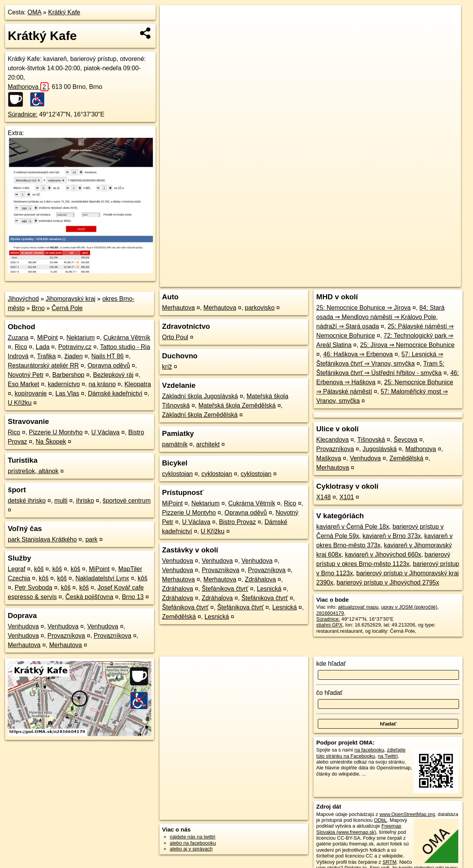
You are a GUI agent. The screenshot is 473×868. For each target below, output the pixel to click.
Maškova (329, 458)
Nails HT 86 (107, 356)
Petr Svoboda (34, 588)
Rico (21, 347)
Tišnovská (371, 440)
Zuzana (18, 338)
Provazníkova (66, 636)
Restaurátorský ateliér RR (43, 365)
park (91, 539)
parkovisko (260, 308)
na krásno (102, 384)
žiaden (74, 356)
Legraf (16, 569)
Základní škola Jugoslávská (200, 396)
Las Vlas (67, 393)
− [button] (173, 30)
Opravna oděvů (108, 365)
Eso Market (23, 384)
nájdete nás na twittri (193, 837)
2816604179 (330, 613)
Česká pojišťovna (89, 597)
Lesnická (269, 589)
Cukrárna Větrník (127, 338)
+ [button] (173, 18)
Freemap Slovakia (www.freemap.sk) (359, 829)
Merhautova (24, 645)
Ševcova (405, 440)
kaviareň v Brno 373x (392, 536)
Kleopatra (138, 384)
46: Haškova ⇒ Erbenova (358, 354)
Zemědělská (179, 617)
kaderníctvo (64, 384)
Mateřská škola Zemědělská (237, 405)
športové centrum (127, 501)
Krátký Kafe (64, 12)
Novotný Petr (26, 375)
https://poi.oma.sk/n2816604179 (426, 281)
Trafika (46, 356)
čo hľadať (329, 693)
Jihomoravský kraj (71, 299)
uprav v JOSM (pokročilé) (409, 607)
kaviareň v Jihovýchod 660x (383, 555)
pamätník (175, 444)
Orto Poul (175, 337)
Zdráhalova (260, 579)
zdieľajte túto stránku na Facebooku (361, 753)
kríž (167, 367)
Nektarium (81, 338)
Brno (38, 308)
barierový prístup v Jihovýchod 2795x (388, 582)
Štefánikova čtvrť (225, 589)
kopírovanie (31, 393)
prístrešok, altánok (33, 471)
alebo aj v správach (191, 849)
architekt (208, 444)
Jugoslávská (379, 449)
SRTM (390, 862)
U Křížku (20, 403)
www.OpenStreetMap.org (407, 814)
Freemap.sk (367, 281)
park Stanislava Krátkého (42, 539)
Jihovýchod (23, 299)
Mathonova (28, 87)
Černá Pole (67, 308)
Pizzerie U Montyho (56, 432)
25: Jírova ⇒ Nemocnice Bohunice (407, 345)
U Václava (105, 432)
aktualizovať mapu (358, 607)
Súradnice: (23, 114)
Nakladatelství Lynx (102, 578)
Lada (43, 347)
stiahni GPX (329, 625)
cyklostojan (178, 474)
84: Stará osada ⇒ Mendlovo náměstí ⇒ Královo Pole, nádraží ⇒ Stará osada (380, 317)
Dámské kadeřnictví (115, 393)
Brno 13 (133, 597)
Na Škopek (51, 442)
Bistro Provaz (237, 522)
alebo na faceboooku (193, 843)
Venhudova (23, 626)
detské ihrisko (27, 501)
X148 (323, 497)
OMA (35, 12)
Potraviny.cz (75, 347)
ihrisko (85, 501)
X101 (347, 497)
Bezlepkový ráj (113, 375)
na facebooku (369, 750)
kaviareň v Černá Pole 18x (353, 527)
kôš (39, 569)
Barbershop (68, 375)
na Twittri (388, 756)
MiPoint (48, 338)
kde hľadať (331, 664)
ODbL (380, 820)
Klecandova (333, 440)
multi (61, 501)
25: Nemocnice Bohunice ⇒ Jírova (363, 308)
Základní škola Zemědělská (200, 415)
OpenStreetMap (327, 281)
